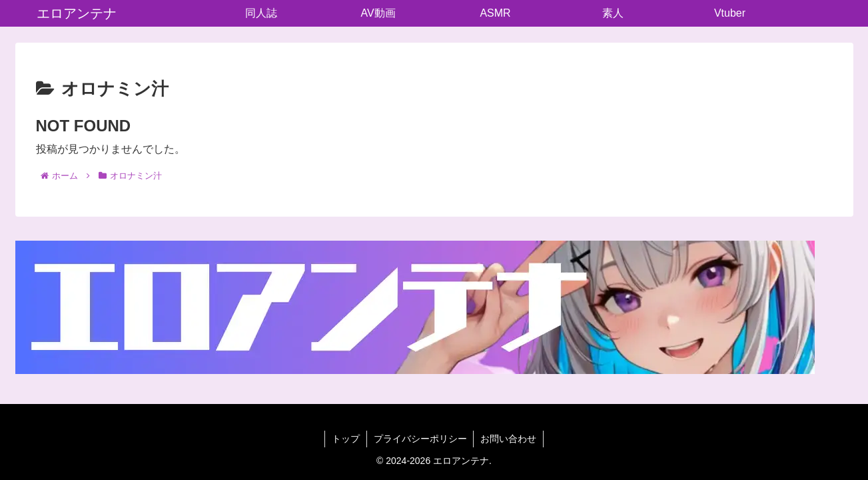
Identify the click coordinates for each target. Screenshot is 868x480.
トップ (346, 439)
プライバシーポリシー (420, 439)
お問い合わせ (509, 439)
